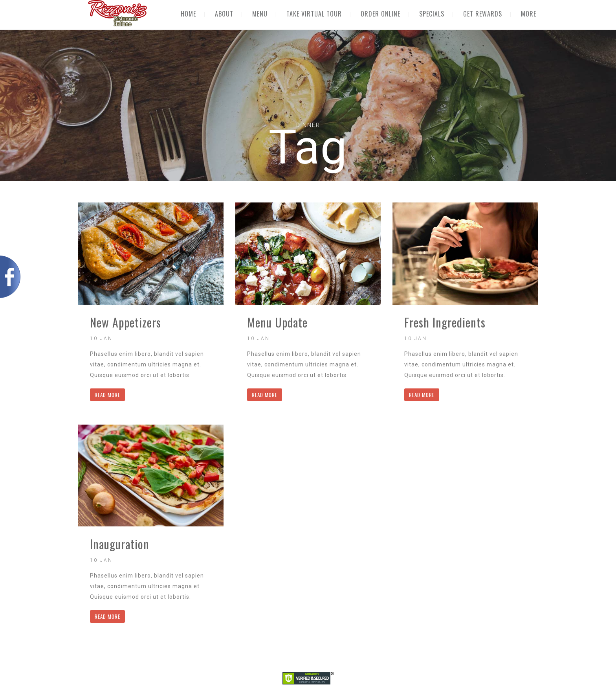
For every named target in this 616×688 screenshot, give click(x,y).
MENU (260, 14)
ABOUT (224, 14)
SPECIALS (432, 14)
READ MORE (107, 395)
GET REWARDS (483, 14)
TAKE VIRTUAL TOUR (314, 14)
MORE (529, 14)
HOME (188, 14)
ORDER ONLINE (380, 14)
